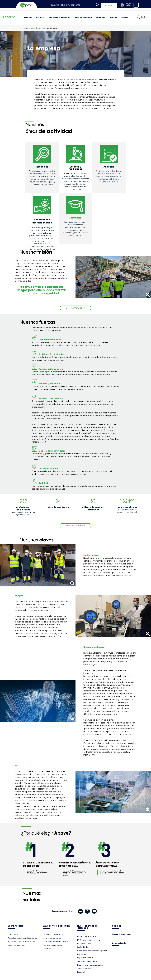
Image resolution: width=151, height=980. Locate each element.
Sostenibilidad (83, 947)
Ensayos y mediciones (52, 938)
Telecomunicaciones (86, 969)
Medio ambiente (84, 944)
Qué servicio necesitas (59, 18)
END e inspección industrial (89, 940)
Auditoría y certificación (53, 945)
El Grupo (28, 18)
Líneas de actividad (83, 18)
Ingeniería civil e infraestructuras (91, 965)
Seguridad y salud (85, 958)
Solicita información (75, 308)
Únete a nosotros (121, 935)
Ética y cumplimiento (17, 945)
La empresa (52, 28)
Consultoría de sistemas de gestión (92, 951)
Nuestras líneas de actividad (87, 927)
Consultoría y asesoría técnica (56, 942)
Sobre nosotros (16, 926)
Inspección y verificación (53, 934)
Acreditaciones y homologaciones (22, 938)
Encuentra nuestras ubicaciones (21, 942)
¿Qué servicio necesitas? (56, 926)
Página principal (29, 28)
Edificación (82, 954)
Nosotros (40, 18)
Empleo (125, 18)
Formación (101, 18)
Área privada (119, 943)
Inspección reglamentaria (88, 936)
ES (136, 5)
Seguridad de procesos (87, 961)
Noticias (113, 18)
